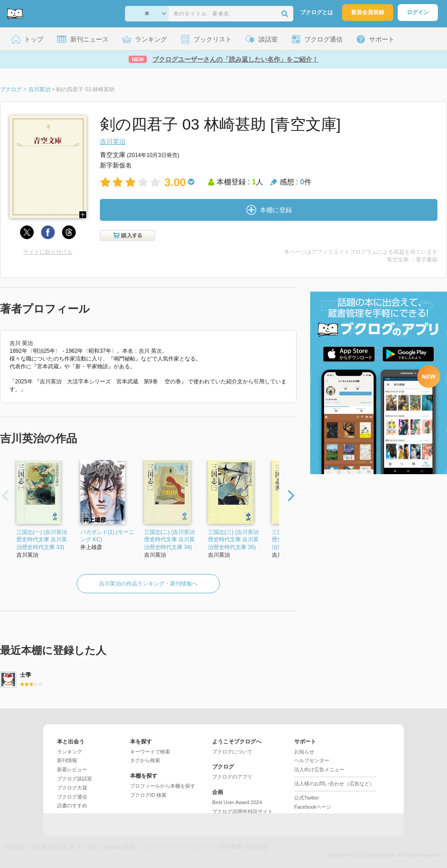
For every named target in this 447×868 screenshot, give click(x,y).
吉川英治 (113, 141)
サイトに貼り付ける (48, 252)
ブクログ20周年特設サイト (242, 811)
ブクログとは (317, 12)
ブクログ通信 (72, 797)
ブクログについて (232, 752)
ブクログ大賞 (72, 788)
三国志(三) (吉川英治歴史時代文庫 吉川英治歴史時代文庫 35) (233, 540)
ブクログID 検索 (148, 795)
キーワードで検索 (150, 752)
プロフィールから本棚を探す (163, 786)
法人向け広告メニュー (319, 769)
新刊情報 (67, 760)
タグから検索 (145, 760)
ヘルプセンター (312, 760)
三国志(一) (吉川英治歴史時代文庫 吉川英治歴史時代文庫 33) (42, 540)
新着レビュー (72, 769)
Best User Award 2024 (237, 802)
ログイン (418, 12)
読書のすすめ (72, 805)
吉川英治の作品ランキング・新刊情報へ (148, 584)
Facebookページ (313, 807)
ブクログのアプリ (232, 777)
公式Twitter (307, 798)
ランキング (70, 752)
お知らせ (304, 752)
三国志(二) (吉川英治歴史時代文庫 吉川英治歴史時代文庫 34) (169, 540)
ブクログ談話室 (75, 779)
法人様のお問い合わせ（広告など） (334, 784)
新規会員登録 (368, 12)
